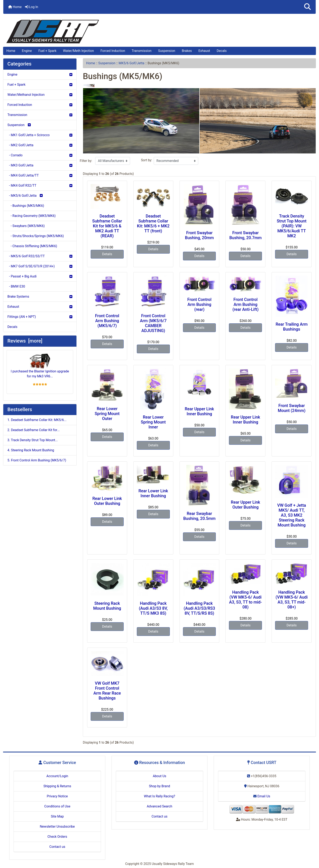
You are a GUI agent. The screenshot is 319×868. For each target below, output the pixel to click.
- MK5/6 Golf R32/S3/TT (40, 256)
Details (107, 254)
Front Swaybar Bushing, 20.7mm (246, 235)
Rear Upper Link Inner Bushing (199, 411)
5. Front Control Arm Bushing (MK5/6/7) (37, 460)
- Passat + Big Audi (40, 276)
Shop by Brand (159, 786)
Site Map (57, 816)
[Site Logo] (159, 32)
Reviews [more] (25, 341)
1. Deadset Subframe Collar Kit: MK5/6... (37, 420)
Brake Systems (40, 297)
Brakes (187, 51)
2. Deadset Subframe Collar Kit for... (33, 430)
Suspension (167, 51)
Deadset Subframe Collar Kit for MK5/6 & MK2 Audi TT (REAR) (107, 226)
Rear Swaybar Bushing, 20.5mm (199, 516)
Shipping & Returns (57, 786)
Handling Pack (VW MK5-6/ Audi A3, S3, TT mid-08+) (292, 600)
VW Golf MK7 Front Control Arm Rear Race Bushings (107, 691)
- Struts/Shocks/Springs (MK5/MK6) (36, 236)
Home (15, 7)
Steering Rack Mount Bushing (107, 606)
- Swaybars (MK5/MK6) (26, 226)
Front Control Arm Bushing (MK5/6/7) (107, 321)
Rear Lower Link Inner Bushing (153, 493)
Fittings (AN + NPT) (40, 317)
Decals (222, 51)
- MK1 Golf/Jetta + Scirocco (40, 135)
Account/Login (57, 776)
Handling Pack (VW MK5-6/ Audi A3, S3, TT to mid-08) (246, 600)
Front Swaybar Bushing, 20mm (199, 235)
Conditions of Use (57, 806)
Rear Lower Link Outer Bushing (107, 501)
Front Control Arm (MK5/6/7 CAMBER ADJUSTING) (153, 323)
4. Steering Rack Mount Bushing (31, 450)
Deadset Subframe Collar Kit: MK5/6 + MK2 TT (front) (153, 223)
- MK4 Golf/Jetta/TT (40, 175)
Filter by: (86, 161)
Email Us (262, 796)
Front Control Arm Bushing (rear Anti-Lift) (246, 304)
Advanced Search (159, 806)
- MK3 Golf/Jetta (40, 165)
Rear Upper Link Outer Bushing (245, 505)
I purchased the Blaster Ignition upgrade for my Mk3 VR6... (40, 366)
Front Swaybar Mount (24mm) (292, 408)
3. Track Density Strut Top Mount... (33, 440)
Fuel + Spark (47, 51)
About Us (159, 776)
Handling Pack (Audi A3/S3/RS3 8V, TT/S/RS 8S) (199, 608)
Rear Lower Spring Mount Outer (107, 414)
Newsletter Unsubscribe (57, 826)
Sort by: (147, 160)
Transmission (142, 51)
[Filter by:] (113, 161)
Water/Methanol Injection (40, 95)
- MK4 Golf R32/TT (40, 185)
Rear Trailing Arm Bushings (292, 327)
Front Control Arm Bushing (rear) (199, 304)
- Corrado (40, 155)
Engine (27, 51)
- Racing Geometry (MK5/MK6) (32, 216)
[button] (307, 7)
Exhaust (204, 51)
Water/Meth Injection (79, 51)
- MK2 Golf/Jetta (40, 145)
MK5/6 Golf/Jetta (131, 63)
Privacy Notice (57, 796)
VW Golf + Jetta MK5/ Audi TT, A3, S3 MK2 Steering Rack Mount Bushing (292, 515)
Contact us (57, 847)
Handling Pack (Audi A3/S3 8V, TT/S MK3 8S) (153, 608)
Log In (32, 7)
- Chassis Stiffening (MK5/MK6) (32, 246)
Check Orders (57, 837)
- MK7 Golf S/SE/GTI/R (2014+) (40, 266)
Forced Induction (113, 51)
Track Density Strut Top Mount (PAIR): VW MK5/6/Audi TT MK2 (292, 226)
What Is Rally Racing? (159, 796)
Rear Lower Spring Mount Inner (153, 422)
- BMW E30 (16, 286)
